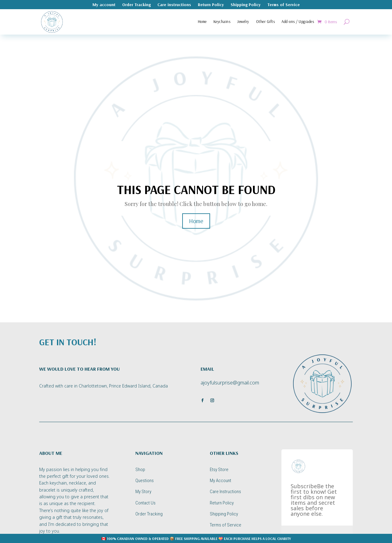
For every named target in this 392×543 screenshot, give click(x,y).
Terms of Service (284, 5)
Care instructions (174, 5)
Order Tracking (136, 5)
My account (104, 5)
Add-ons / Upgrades (298, 21)
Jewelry (243, 21)
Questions (145, 481)
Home (202, 21)
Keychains (222, 21)
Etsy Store (219, 470)
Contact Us (145, 503)
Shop (140, 470)
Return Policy (211, 5)
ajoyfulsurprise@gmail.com (230, 383)
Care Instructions (225, 492)
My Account (221, 481)
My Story (143, 492)
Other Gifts (266, 21)
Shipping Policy (246, 5)
